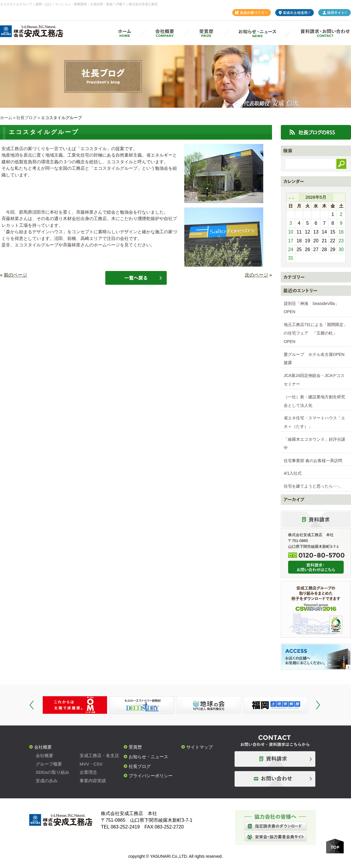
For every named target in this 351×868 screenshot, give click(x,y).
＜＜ (291, 198)
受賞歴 (135, 747)
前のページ (16, 275)
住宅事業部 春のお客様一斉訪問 (313, 461)
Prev (32, 705)
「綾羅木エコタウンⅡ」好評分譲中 (314, 444)
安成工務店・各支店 (99, 755)
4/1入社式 (293, 473)
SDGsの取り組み (53, 772)
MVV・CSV (91, 764)
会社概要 (43, 747)
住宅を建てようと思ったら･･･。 (313, 486)
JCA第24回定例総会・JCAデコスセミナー (314, 380)
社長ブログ (27, 118)
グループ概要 (49, 764)
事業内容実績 (93, 781)
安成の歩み (47, 781)
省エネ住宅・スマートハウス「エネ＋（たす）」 (314, 422)
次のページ (257, 275)
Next (318, 705)
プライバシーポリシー (151, 776)
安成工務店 (12, 149)
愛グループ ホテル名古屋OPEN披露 (314, 359)
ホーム (6, 118)
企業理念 (88, 772)
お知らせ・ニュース (148, 757)
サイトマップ (199, 747)
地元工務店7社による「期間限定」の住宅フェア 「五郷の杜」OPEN (316, 333)
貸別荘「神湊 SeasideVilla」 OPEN (313, 308)
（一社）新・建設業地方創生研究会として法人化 (314, 401)
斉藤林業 (85, 212)
